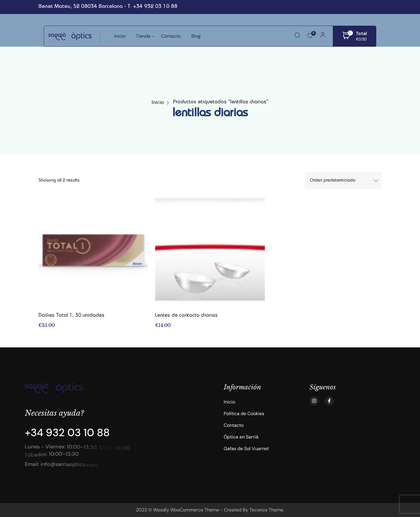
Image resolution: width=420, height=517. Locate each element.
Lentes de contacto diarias (186, 316)
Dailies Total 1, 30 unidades (71, 316)
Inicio (158, 103)
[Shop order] (343, 181)
